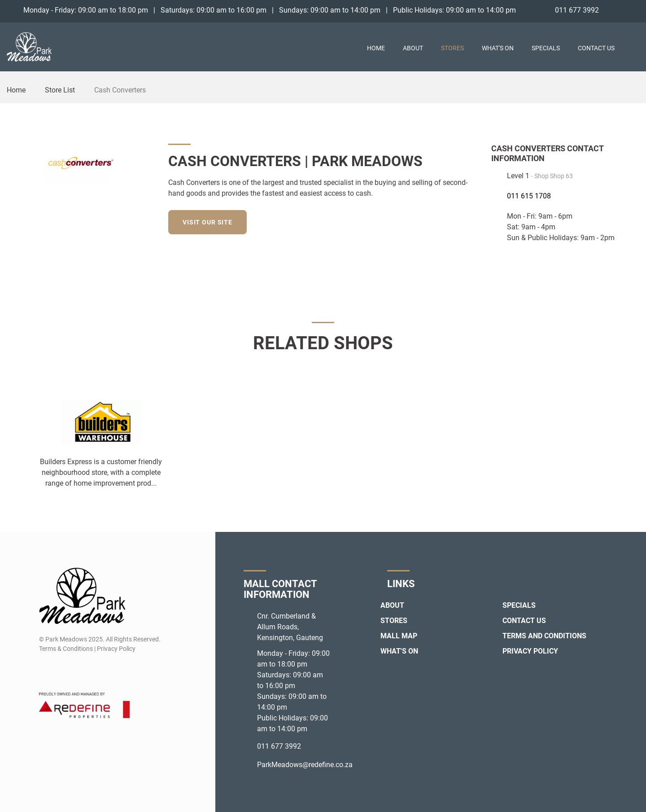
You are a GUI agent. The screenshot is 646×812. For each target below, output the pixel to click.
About (413, 48)
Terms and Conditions (544, 636)
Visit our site (207, 222)
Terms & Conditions (66, 649)
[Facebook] (617, 10)
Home (376, 48)
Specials (546, 48)
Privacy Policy (530, 651)
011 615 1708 (529, 196)
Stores (452, 48)
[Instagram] (633, 10)
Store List (60, 90)
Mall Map (399, 636)
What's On (498, 48)
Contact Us (596, 48)
